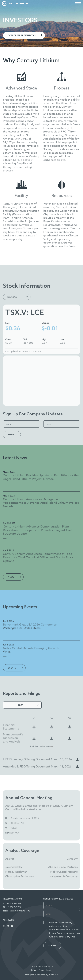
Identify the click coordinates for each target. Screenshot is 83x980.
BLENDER (53, 975)
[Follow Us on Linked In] (8, 926)
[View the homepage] (15, 4)
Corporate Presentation (22, 35)
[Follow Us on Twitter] (4, 926)
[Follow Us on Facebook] (12, 926)
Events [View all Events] (12, 682)
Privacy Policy (45, 970)
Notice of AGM (12, 860)
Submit (12, 435)
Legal (34, 970)
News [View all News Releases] (11, 577)
